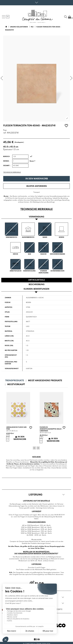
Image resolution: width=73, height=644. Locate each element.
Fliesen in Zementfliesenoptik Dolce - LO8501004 (51, 429)
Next (38, 448)
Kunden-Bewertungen (36, 289)
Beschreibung (37, 285)
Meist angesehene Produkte (45, 381)
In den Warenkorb (37, 179)
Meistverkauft (16, 384)
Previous (34, 448)
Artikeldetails (37, 280)
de (8, 17)
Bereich (6, 157)
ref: (5, 133)
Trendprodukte (15, 381)
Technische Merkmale (12, 172)
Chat (49, 468)
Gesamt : (7, 166)
